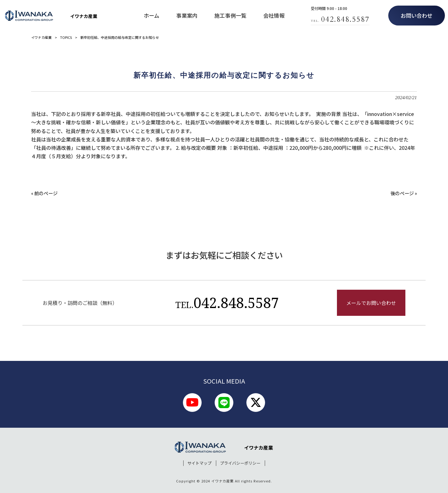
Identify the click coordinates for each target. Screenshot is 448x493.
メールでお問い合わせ (371, 303)
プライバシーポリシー (240, 463)
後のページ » (404, 193)
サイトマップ (199, 463)
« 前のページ (44, 193)
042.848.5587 (227, 303)
